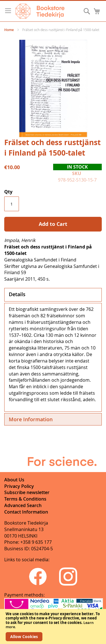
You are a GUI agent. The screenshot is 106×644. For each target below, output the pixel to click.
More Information (31, 419)
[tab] (53, 295)
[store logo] (40, 11)
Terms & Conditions (25, 499)
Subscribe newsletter (27, 492)
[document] (53, 626)
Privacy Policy (19, 486)
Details (17, 294)
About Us (14, 480)
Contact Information (26, 512)
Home (9, 30)
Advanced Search (23, 505)
